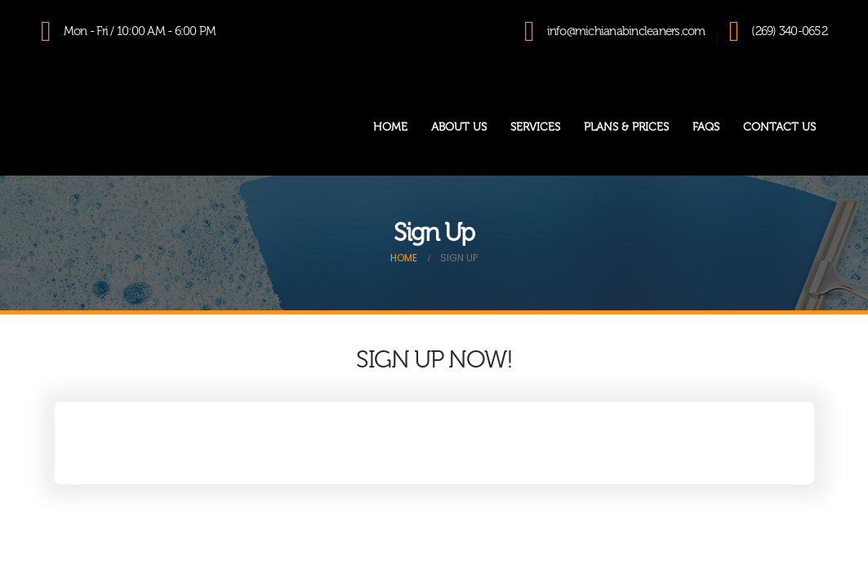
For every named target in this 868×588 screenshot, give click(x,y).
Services (535, 127)
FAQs (706, 127)
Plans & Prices (626, 127)
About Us (459, 127)
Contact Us (779, 127)
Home (390, 127)
